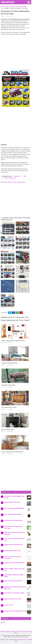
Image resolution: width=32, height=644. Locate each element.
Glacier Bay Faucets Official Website (14, 508)
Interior (3, 16)
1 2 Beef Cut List (9, 605)
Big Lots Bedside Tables (8, 430)
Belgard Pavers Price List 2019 (13, 599)
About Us (26, 632)
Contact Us (8, 632)
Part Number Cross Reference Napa (14, 593)
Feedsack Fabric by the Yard (12, 502)
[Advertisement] (16, 52)
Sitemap (2, 632)
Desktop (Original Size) (10, 178)
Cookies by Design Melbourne (10, 363)
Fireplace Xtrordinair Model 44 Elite (14, 563)
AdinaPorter (8, 2)
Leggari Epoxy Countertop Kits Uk (14, 545)
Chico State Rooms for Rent (9, 407)
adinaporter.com (22, 640)
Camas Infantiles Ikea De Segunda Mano (12, 452)
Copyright (13, 632)
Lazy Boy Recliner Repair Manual (13, 520)
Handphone (17, 176)
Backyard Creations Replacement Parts (15, 611)
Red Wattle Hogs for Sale (8, 385)
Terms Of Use (19, 632)
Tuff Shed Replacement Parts (12, 551)
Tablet (25, 176)
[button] (29, 2)
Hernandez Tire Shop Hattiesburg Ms (15, 182)
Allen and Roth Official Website (13, 514)
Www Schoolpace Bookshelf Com (13, 581)
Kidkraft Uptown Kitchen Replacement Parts (13, 341)
